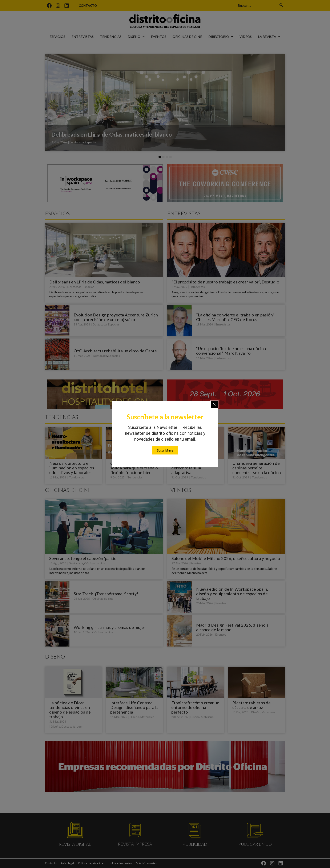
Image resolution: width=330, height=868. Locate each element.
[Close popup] (214, 404)
